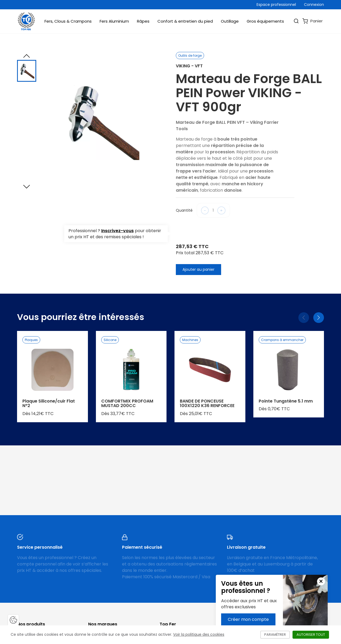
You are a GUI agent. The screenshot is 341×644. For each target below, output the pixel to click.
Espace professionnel (276, 5)
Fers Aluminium (114, 21)
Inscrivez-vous (117, 231)
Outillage (230, 21)
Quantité (184, 210)
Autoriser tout (313, 635)
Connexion (314, 5)
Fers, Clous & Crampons (68, 21)
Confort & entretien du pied (185, 21)
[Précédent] (304, 318)
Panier (312, 21)
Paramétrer (277, 635)
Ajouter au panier (198, 269)
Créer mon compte (248, 619)
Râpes (143, 21)
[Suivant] (319, 318)
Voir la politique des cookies (199, 634)
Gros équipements (265, 21)
